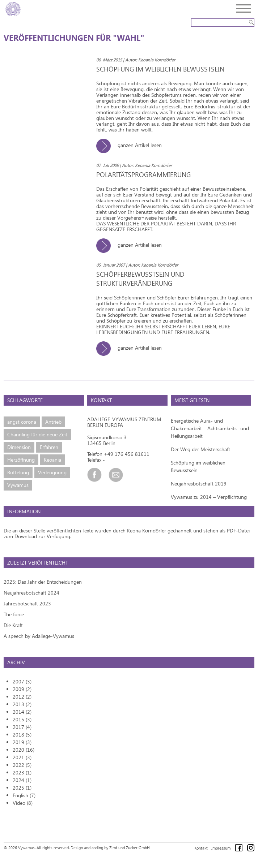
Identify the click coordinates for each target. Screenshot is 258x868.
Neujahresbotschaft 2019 (199, 483)
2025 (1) (22, 788)
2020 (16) (24, 750)
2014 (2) (22, 712)
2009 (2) (22, 689)
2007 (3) (22, 681)
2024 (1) (22, 780)
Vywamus (18, 485)
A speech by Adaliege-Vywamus (39, 636)
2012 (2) (22, 697)
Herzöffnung (21, 460)
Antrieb (53, 422)
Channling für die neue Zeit (37, 434)
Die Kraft (13, 625)
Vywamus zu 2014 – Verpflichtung (209, 497)
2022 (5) (22, 765)
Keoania (52, 460)
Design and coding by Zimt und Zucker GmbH (110, 848)
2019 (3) (22, 742)
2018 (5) (22, 735)
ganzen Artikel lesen (132, 145)
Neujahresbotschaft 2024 (31, 593)
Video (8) (23, 803)
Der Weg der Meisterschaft (200, 449)
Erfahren (49, 447)
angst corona (22, 422)
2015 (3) (22, 719)
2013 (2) (22, 704)
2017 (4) (22, 727)
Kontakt (201, 848)
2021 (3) (22, 757)
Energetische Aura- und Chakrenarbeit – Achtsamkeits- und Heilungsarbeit (210, 428)
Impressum (221, 848)
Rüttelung (18, 472)
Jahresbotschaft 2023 (27, 603)
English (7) (24, 795)
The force (14, 614)
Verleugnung (52, 472)
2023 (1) (22, 772)
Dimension (19, 447)
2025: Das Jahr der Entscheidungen (43, 582)
